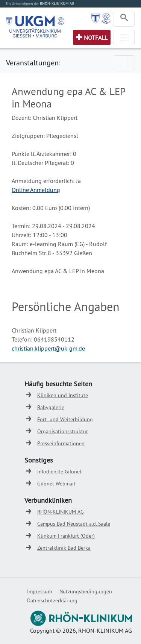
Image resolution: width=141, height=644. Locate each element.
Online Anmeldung (36, 190)
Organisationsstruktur (63, 431)
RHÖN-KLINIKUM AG (61, 512)
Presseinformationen (61, 443)
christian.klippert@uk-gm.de (48, 348)
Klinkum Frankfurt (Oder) (66, 536)
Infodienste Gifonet (59, 472)
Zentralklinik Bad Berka (64, 548)
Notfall (96, 38)
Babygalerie (51, 407)
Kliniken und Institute (63, 395)
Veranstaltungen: (33, 63)
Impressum (39, 591)
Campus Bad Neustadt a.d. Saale (74, 524)
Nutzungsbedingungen (86, 591)
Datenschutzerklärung (52, 600)
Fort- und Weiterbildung (65, 419)
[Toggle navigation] (124, 19)
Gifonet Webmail (56, 484)
